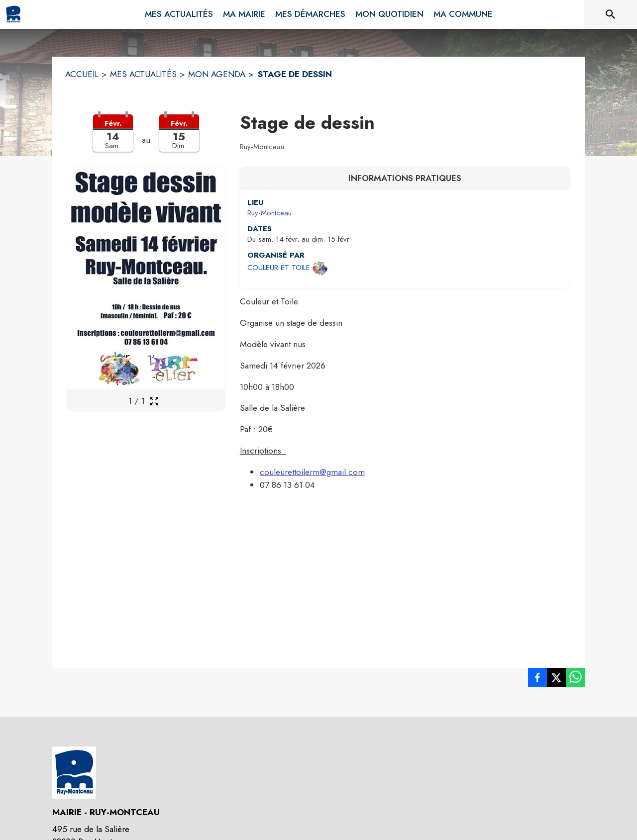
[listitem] (537, 679)
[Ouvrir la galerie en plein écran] (154, 401)
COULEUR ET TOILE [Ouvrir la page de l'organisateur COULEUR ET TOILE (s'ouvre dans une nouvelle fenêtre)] (279, 268)
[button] (146, 139)
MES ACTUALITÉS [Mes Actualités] (143, 74)
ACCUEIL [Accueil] (82, 74)
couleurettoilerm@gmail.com (312, 472)
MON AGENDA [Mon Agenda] (217, 74)
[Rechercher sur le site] (611, 14)
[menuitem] (179, 12)
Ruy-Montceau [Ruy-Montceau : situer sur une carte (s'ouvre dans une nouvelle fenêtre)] (269, 213)
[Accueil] (13, 14)
